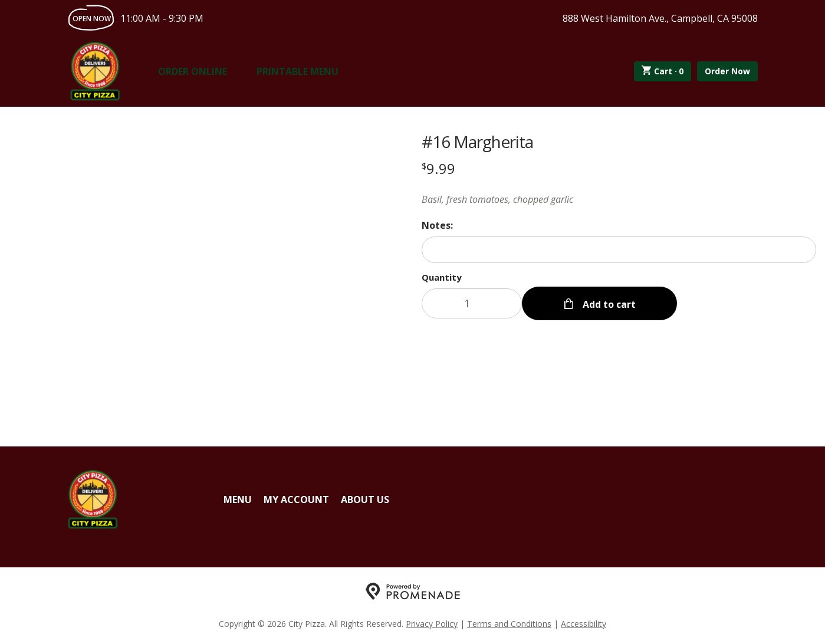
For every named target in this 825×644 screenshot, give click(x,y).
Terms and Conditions (509, 624)
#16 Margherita (477, 142)
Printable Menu (298, 71)
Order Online (193, 71)
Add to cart (608, 303)
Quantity (442, 277)
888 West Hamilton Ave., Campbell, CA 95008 (660, 18)
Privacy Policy (432, 624)
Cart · (663, 71)
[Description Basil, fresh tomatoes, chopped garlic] (619, 199)
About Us (365, 500)
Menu (238, 500)
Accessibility (584, 624)
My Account (296, 500)
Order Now (727, 71)
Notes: (437, 225)
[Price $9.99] (438, 168)
